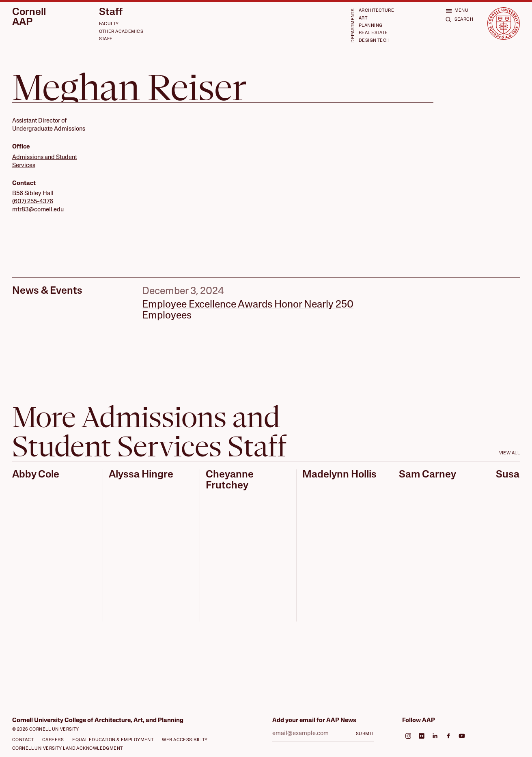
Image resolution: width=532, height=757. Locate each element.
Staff (111, 12)
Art (363, 18)
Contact (23, 740)
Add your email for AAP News (314, 721)
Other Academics (121, 32)
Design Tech (374, 41)
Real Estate (373, 33)
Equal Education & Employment (113, 740)
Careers (53, 740)
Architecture (376, 11)
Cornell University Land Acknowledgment (68, 749)
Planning (371, 26)
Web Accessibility (185, 740)
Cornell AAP (29, 17)
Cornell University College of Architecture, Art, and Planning (98, 721)
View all (510, 453)
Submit (365, 734)
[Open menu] (457, 11)
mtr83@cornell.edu (38, 210)
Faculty (109, 24)
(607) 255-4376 (33, 202)
